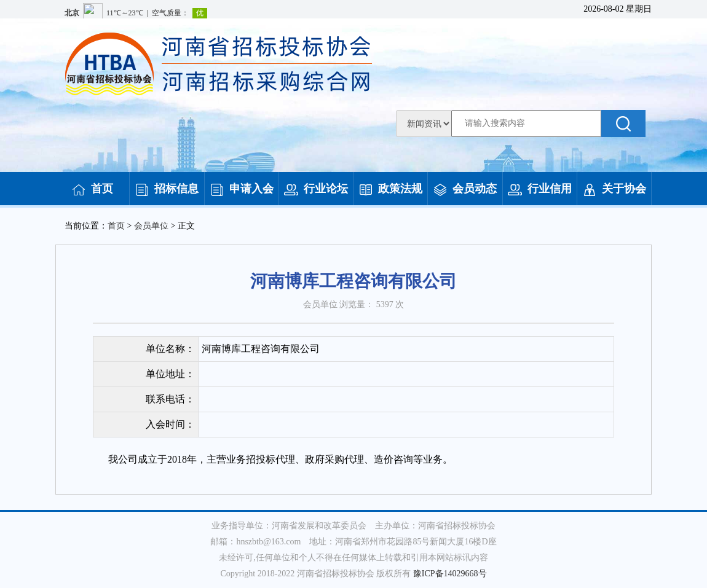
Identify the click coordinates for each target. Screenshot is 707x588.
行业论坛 (316, 189)
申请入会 (242, 189)
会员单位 (151, 226)
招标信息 (167, 189)
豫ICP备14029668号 (450, 574)
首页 (92, 189)
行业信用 (540, 189)
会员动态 (465, 189)
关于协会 (614, 189)
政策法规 (390, 189)
